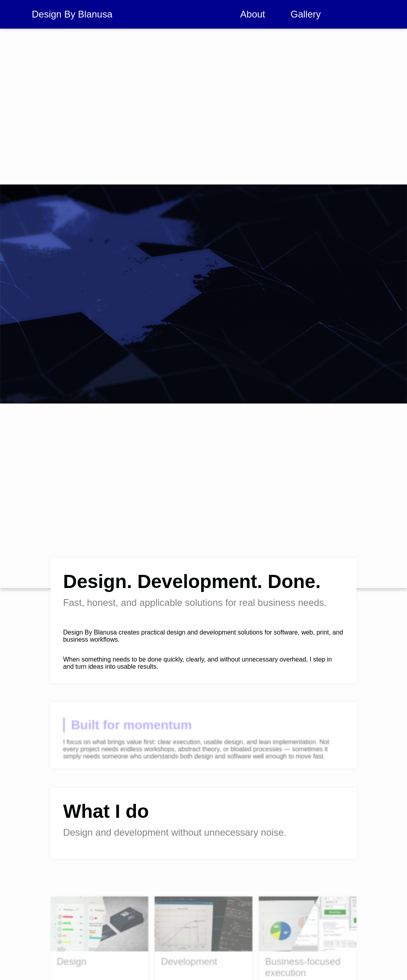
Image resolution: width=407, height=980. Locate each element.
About (253, 14)
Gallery (306, 14)
